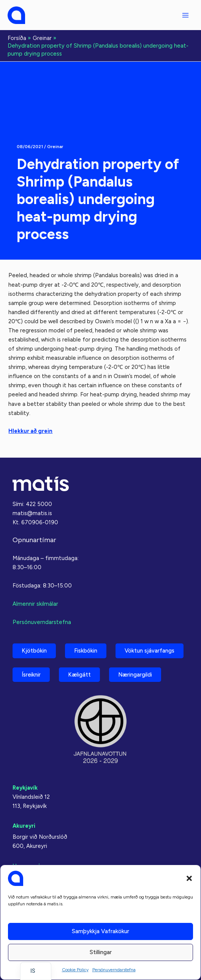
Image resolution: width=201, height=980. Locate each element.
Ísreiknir (31, 675)
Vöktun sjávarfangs (150, 651)
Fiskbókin (86, 651)
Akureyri (24, 826)
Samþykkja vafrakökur (100, 931)
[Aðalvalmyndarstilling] (185, 15)
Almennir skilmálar (35, 604)
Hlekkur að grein (30, 431)
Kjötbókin (34, 651)
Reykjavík (25, 788)
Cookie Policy (75, 970)
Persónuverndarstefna (114, 970)
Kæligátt (79, 675)
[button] (189, 878)
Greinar (55, 147)
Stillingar (101, 952)
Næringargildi (135, 675)
